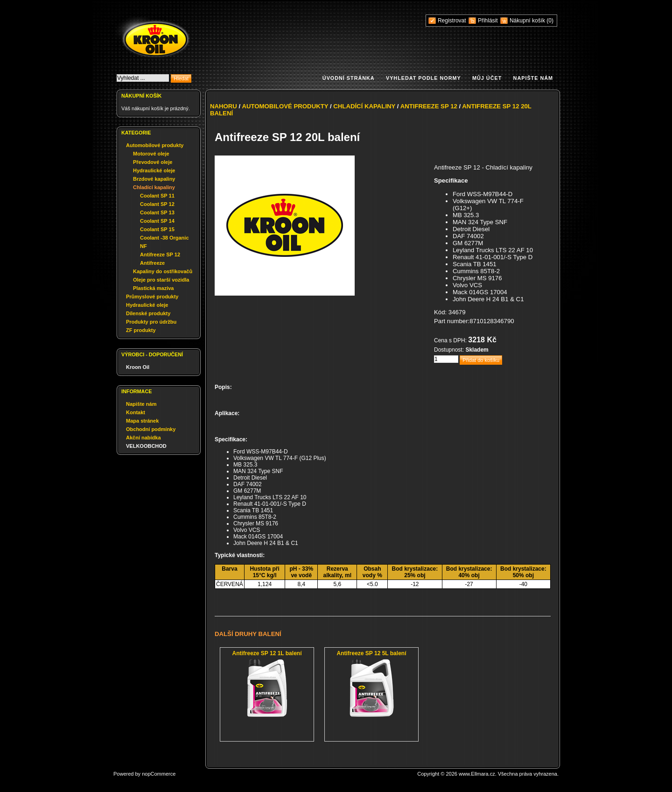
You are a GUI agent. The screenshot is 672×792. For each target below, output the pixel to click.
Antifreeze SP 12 (160, 255)
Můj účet (487, 78)
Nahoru (224, 106)
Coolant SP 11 (157, 196)
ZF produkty (141, 330)
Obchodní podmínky (151, 429)
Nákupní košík (528, 21)
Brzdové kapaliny (154, 179)
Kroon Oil (138, 367)
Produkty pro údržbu (151, 322)
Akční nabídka (143, 438)
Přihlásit (488, 21)
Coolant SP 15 (157, 229)
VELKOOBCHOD (146, 446)
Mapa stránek (142, 421)
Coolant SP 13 (157, 212)
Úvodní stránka (349, 78)
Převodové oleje (153, 162)
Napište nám (533, 78)
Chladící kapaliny (154, 187)
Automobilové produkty (155, 145)
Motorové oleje (151, 154)
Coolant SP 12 (157, 204)
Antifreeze (152, 263)
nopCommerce (159, 774)
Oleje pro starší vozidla (161, 280)
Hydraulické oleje (154, 170)
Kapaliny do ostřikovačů (163, 271)
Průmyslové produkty (152, 297)
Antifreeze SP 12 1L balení (267, 653)
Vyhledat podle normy (423, 78)
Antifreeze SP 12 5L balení (372, 653)
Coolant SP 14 (157, 221)
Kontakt (136, 412)
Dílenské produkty (148, 313)
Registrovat (452, 21)
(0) (550, 21)
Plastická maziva (153, 288)
